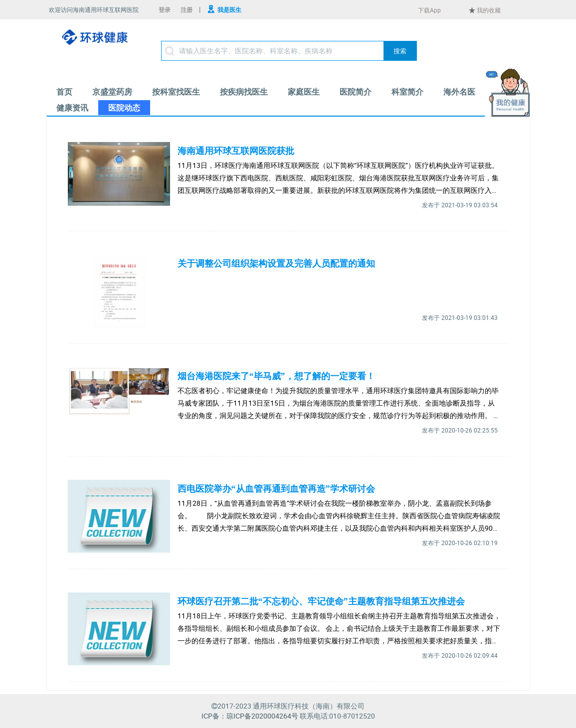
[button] (400, 51)
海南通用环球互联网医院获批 (236, 151)
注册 (187, 9)
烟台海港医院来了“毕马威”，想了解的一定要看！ (276, 376)
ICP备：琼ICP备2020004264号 (250, 716)
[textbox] (289, 51)
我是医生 (229, 9)
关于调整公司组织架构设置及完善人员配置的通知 (276, 264)
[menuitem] (64, 92)
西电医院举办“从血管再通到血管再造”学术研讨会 (276, 489)
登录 (165, 9)
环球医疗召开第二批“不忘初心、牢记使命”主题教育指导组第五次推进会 (321, 601)
